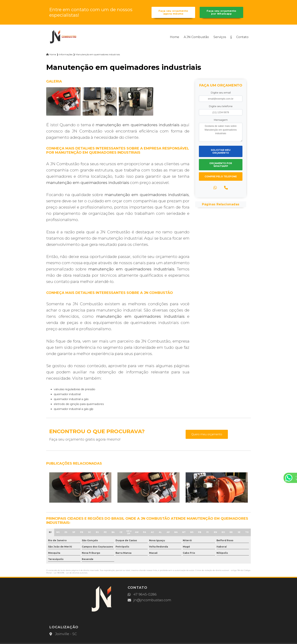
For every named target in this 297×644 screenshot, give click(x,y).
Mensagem (221, 120)
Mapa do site (194, 623)
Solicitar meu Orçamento (221, 152)
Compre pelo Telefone (221, 177)
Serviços (220, 37)
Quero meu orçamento (207, 435)
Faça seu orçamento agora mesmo (173, 12)
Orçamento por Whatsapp (221, 165)
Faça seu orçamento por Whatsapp (221, 12)
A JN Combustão (196, 37)
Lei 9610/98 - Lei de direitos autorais (71, 573)
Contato (242, 37)
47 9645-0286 (132, 595)
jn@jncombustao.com (139, 600)
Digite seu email (221, 93)
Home (175, 37)
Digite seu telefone (221, 107)
